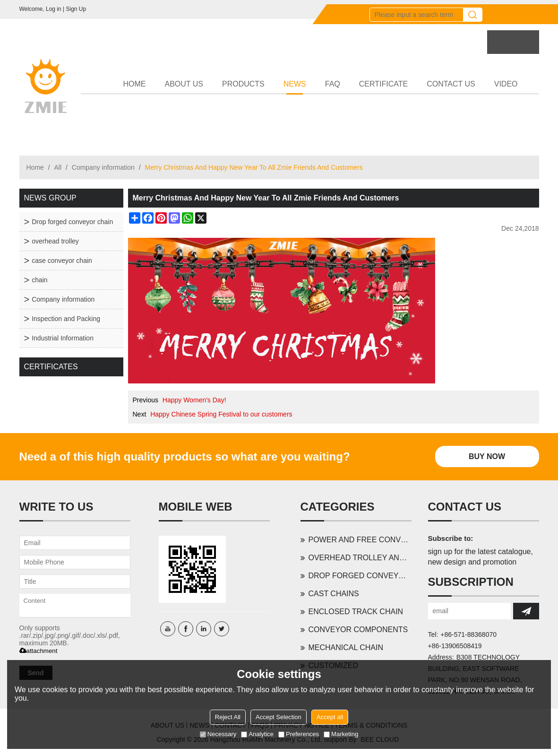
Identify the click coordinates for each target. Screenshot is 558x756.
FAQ (333, 84)
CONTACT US (451, 84)
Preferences (299, 734)
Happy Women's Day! (194, 400)
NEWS (295, 87)
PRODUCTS (243, 84)
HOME (135, 84)
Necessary (218, 734)
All (58, 167)
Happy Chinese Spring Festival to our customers (221, 414)
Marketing (341, 734)
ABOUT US (184, 84)
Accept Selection (279, 717)
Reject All (228, 717)
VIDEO (506, 84)
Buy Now (487, 456)
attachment (39, 651)
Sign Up (76, 9)
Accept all (330, 717)
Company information (103, 167)
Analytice (257, 734)
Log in (54, 9)
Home (35, 167)
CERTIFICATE (383, 84)
